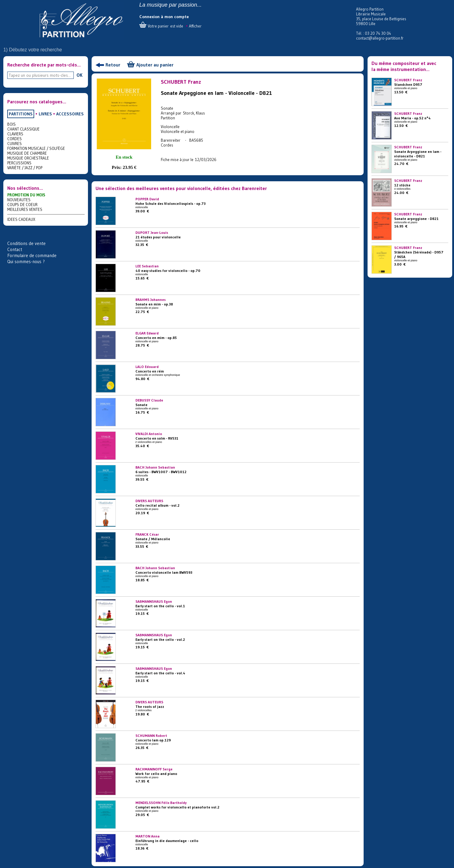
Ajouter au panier (155, 65)
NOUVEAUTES (19, 200)
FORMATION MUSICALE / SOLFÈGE (36, 148)
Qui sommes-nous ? (26, 261)
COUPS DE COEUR (22, 205)
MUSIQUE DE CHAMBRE (27, 153)
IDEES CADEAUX (21, 219)
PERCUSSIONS (19, 163)
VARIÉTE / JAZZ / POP (25, 168)
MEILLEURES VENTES (25, 209)
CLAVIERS (15, 134)
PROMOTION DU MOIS (26, 195)
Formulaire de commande (32, 255)
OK (79, 75)
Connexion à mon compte (164, 17)
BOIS (11, 124)
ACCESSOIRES (70, 114)
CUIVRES (15, 144)
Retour (113, 65)
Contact (15, 249)
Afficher (195, 26)
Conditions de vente (26, 243)
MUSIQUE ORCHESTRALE (28, 158)
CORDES (15, 139)
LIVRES (45, 114)
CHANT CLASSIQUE (23, 129)
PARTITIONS (21, 114)
